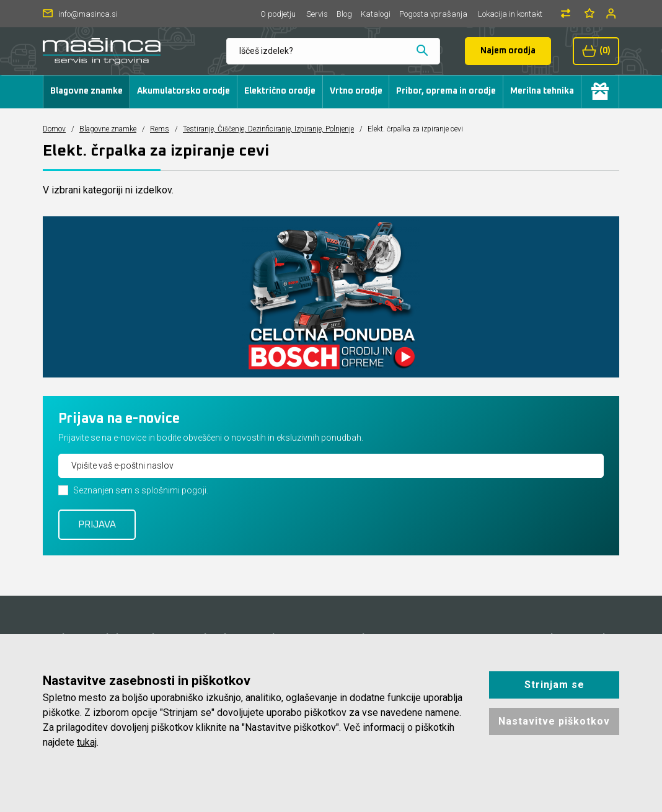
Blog (344, 14)
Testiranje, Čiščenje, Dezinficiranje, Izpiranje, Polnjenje (268, 129)
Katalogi (376, 14)
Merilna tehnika (542, 91)
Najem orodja (508, 51)
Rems (160, 129)
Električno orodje (280, 91)
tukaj (87, 742)
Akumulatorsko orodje (183, 91)
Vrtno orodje (356, 91)
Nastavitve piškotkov (554, 721)
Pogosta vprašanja (433, 14)
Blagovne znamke (86, 91)
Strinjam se (554, 685)
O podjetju (278, 14)
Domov (54, 129)
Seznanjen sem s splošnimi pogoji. (141, 490)
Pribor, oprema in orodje (446, 91)
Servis (317, 14)
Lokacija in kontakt (510, 14)
